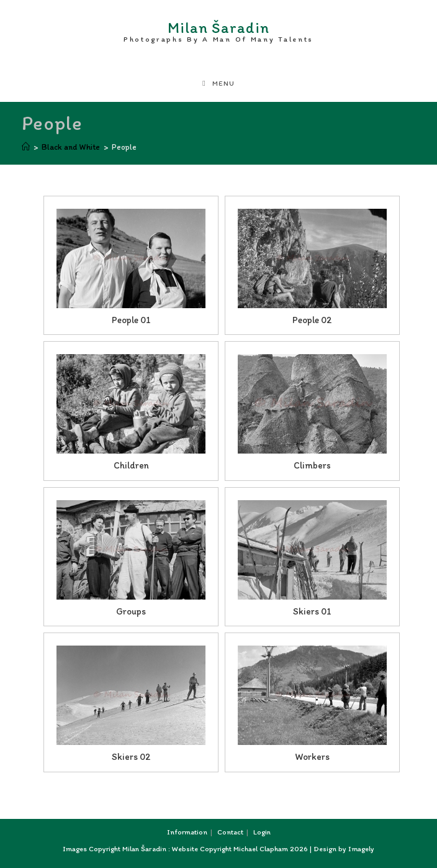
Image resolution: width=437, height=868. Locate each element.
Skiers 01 (312, 611)
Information (187, 832)
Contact (230, 832)
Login (262, 832)
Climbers (312, 465)
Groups (131, 611)
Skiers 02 (131, 757)
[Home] (26, 147)
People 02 (312, 320)
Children (131, 465)
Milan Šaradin (218, 29)
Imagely (361, 849)
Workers (312, 757)
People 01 (131, 320)
